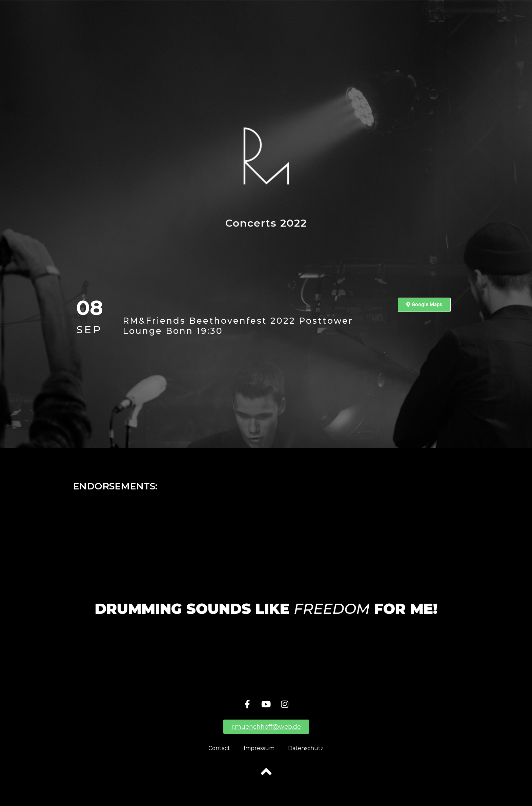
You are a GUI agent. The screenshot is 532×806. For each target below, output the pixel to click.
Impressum (259, 748)
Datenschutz (306, 748)
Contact (219, 748)
